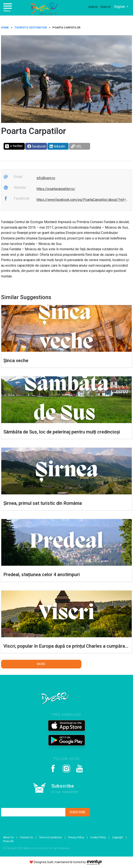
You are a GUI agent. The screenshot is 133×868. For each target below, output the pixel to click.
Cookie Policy (98, 837)
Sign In (93, 7)
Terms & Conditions (51, 837)
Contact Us (26, 837)
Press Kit (8, 841)
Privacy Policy (76, 837)
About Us (8, 837)
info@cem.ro (46, 178)
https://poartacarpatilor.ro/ (56, 189)
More (41, 664)
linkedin (57, 146)
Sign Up (106, 7)
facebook (37, 146)
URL (76, 146)
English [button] (120, 7)
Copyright (118, 837)
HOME (5, 27)
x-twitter (14, 146)
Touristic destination (31, 27)
